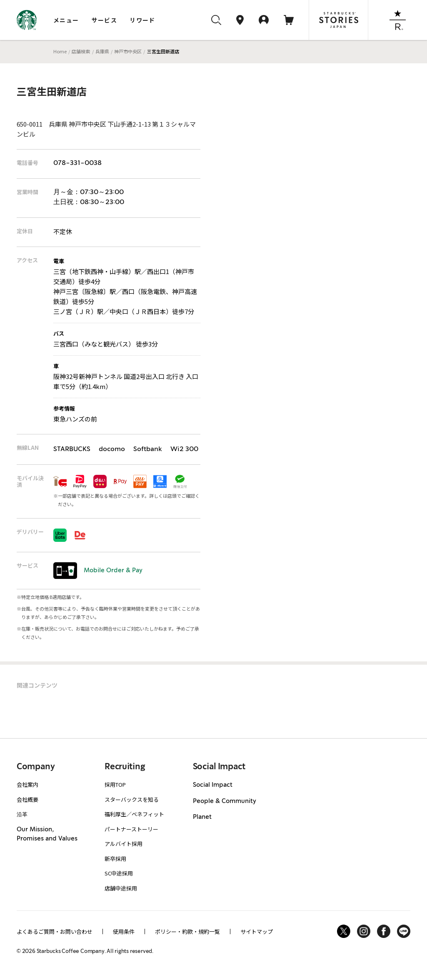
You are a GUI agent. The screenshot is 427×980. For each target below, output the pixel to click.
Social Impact (213, 785)
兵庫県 (102, 51)
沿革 (22, 814)
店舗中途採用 (121, 888)
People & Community (225, 801)
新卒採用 (115, 859)
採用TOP (115, 784)
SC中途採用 (119, 873)
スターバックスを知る (132, 799)
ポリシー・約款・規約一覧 (187, 931)
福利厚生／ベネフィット (134, 814)
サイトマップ (257, 931)
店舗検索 (81, 51)
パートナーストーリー (131, 829)
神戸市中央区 (128, 51)
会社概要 (27, 799)
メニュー (66, 20)
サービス (105, 20)
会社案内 (27, 784)
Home (60, 51)
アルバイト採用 (124, 844)
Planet (202, 817)
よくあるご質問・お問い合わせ (55, 931)
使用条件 (124, 931)
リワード (142, 20)
